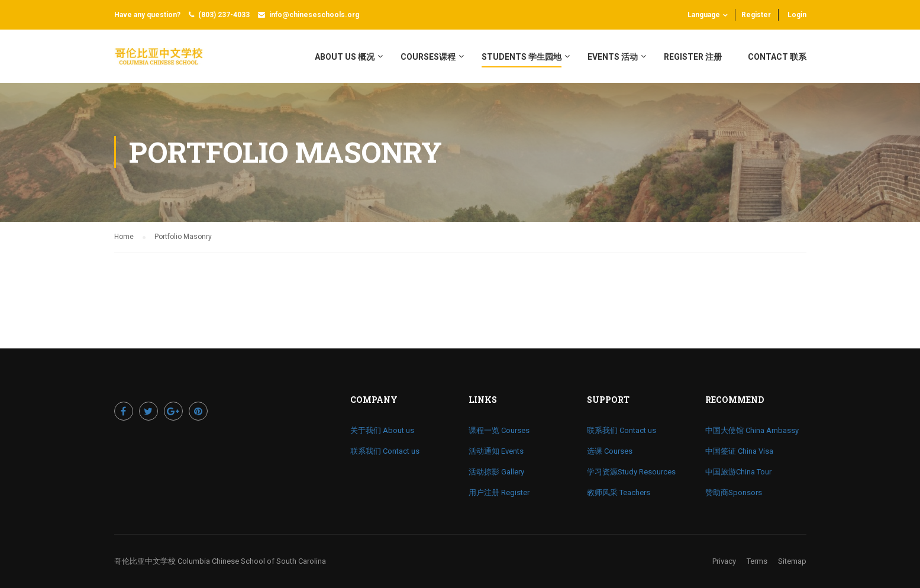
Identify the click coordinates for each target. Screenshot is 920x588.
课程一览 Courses (499, 430)
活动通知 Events (496, 451)
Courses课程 (428, 57)
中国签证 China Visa (739, 451)
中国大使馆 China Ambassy (752, 430)
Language (704, 15)
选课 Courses (610, 451)
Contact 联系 (777, 57)
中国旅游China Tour (738, 472)
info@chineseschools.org (314, 15)
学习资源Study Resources (631, 472)
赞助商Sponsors (734, 492)
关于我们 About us (382, 430)
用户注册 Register (499, 492)
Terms (757, 561)
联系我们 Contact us (385, 451)
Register (756, 15)
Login (797, 15)
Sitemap (792, 561)
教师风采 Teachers (619, 492)
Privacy (724, 561)
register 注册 (693, 57)
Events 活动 (613, 57)
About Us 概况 (345, 57)
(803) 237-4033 (224, 15)
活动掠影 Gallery (496, 472)
